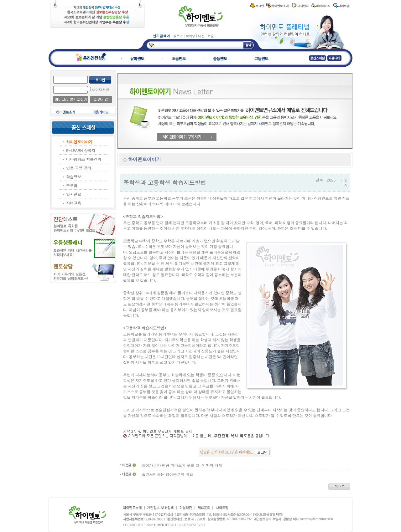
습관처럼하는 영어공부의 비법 (168, 474)
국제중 (191, 36)
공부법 (178, 36)
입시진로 (74, 194)
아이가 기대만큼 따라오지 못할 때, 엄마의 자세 (182, 465)
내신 (202, 36)
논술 (211, 36)
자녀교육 (74, 203)
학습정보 (74, 177)
